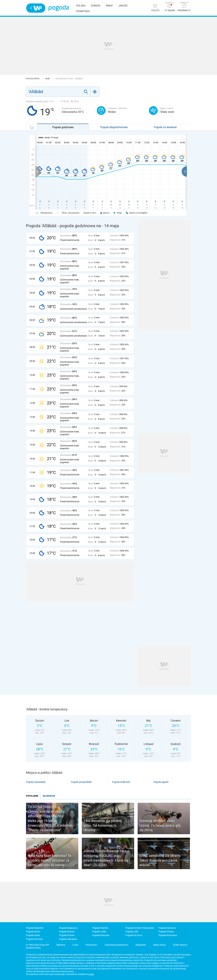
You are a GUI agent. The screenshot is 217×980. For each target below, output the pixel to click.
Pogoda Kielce (33, 932)
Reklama (61, 945)
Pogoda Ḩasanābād (36, 782)
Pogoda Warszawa (168, 935)
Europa (96, 6)
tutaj (92, 974)
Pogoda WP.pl (33, 79)
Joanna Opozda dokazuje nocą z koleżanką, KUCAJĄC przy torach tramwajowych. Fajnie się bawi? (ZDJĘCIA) (106, 858)
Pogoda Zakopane (68, 939)
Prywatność (91, 945)
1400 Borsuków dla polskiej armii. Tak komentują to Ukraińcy (103, 825)
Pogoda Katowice (167, 928)
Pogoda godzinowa (63, 127)
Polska (81, 6)
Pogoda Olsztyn (166, 932)
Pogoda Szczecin (134, 935)
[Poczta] (155, 8)
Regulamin (141, 945)
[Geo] (95, 92)
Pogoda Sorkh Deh (121, 782)
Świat (109, 6)
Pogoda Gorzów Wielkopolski (140, 928)
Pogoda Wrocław (34, 939)
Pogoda (59, 8)
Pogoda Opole (33, 935)
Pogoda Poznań (67, 935)
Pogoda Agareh (161, 782)
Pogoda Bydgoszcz (68, 928)
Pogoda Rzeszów (101, 935)
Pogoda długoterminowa (114, 127)
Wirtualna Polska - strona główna (36, 8)
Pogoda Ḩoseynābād (81, 782)
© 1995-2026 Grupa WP (38, 945)
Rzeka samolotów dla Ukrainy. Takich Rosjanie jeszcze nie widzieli (160, 860)
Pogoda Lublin (99, 932)
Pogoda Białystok (35, 928)
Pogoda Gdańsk (100, 928)
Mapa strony (159, 945)
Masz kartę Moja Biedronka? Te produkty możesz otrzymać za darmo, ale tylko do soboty (49, 860)
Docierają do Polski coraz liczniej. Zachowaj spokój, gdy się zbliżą (160, 825)
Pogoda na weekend (165, 127)
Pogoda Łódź (132, 932)
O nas (75, 945)
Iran (48, 79)
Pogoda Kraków (67, 932)
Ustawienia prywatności (116, 945)
